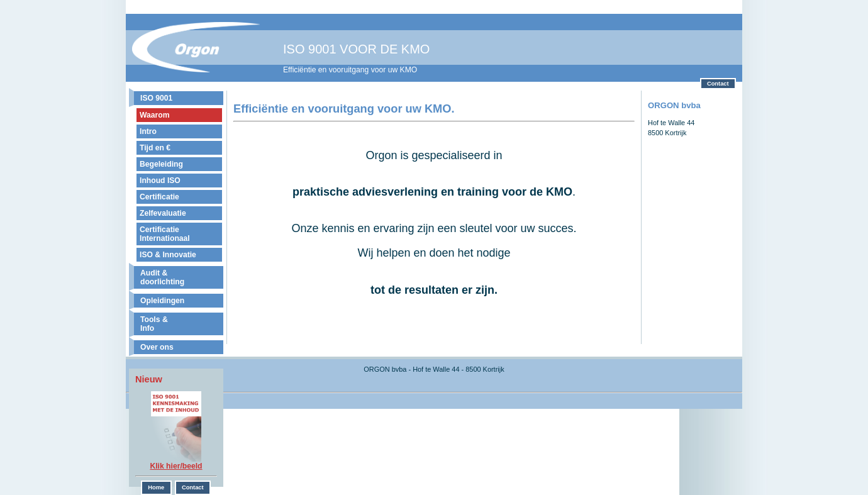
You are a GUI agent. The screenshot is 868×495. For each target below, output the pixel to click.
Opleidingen (162, 301)
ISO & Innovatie (168, 255)
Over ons (157, 347)
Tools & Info (154, 324)
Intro (148, 131)
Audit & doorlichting (162, 277)
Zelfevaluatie (163, 213)
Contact (718, 84)
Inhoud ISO (160, 181)
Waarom (155, 115)
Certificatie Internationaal (165, 234)
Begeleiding (161, 164)
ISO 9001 (156, 98)
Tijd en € (155, 148)
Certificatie (159, 197)
